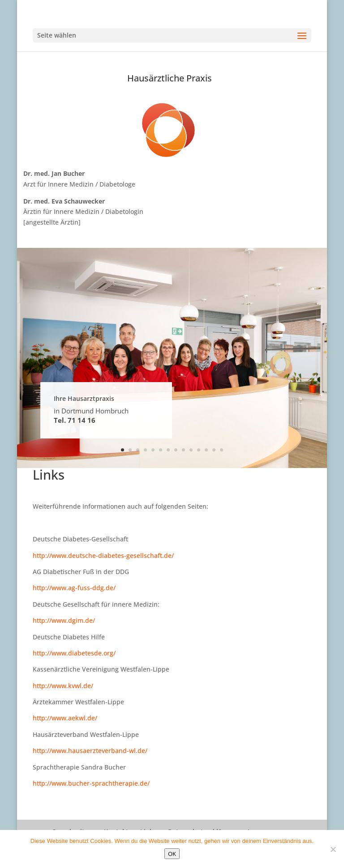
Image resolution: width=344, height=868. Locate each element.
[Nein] (333, 849)
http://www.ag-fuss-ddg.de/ (74, 588)
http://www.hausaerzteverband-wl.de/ (90, 751)
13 (214, 450)
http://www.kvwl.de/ (63, 686)
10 (191, 450)
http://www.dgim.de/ (64, 620)
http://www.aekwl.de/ (65, 718)
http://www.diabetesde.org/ (74, 653)
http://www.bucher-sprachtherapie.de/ (91, 783)
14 (221, 450)
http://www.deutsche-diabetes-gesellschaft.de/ (103, 555)
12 (206, 450)
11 (199, 450)
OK (172, 854)
